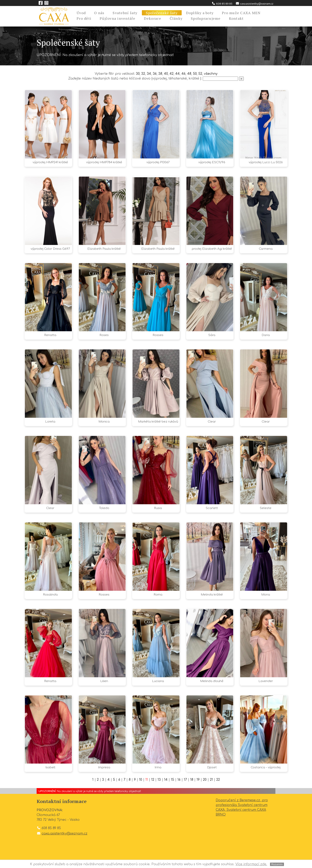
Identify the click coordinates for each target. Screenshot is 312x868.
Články (176, 18)
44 (177, 74)
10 (141, 780)
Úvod (81, 13)
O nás (99, 13)
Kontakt (236, 18)
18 (192, 780)
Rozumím (277, 864)
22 (218, 780)
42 (172, 74)
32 (143, 74)
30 (138, 74)
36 (155, 74)
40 (166, 74)
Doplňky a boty (200, 13)
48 (189, 74)
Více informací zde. (251, 864)
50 (195, 74)
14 (166, 780)
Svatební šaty (125, 13)
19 (198, 780)
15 (173, 780)
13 (159, 780)
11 (147, 780)
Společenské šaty (162, 13)
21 (211, 780)
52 (200, 74)
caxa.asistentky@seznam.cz (254, 4)
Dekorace (153, 18)
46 (183, 74)
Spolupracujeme (206, 18)
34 (149, 74)
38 (160, 74)
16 (179, 780)
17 (185, 780)
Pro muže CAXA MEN (241, 13)
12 (153, 780)
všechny (211, 74)
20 (205, 780)
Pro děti (84, 18)
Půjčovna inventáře (118, 18)
